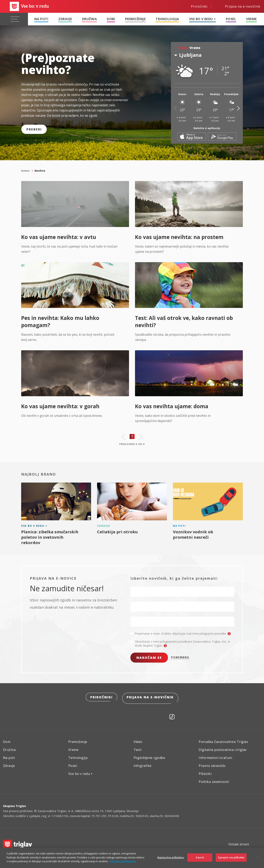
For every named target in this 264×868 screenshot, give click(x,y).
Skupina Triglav (15, 804)
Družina (89, 19)
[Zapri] (258, 857)
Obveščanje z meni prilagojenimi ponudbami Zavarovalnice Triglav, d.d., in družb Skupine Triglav (182, 644)
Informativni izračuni (215, 756)
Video (138, 740)
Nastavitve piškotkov (171, 857)
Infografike (143, 764)
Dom (111, 19)
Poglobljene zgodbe (149, 756)
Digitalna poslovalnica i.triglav (223, 748)
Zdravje (65, 19)
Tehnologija (167, 19)
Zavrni (200, 857)
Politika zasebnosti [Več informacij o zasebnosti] (123, 861)
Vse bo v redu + (202, 19)
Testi (138, 748)
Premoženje (135, 19)
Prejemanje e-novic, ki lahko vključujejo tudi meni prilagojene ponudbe (183, 634)
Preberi (34, 129)
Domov (25, 171)
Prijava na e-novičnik (151, 698)
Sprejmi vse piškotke (231, 857)
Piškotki (205, 772)
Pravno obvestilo (212, 764)
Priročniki (101, 698)
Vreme (251, 19)
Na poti (41, 19)
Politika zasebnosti (214, 780)
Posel (231, 19)
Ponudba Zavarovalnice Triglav (223, 740)
